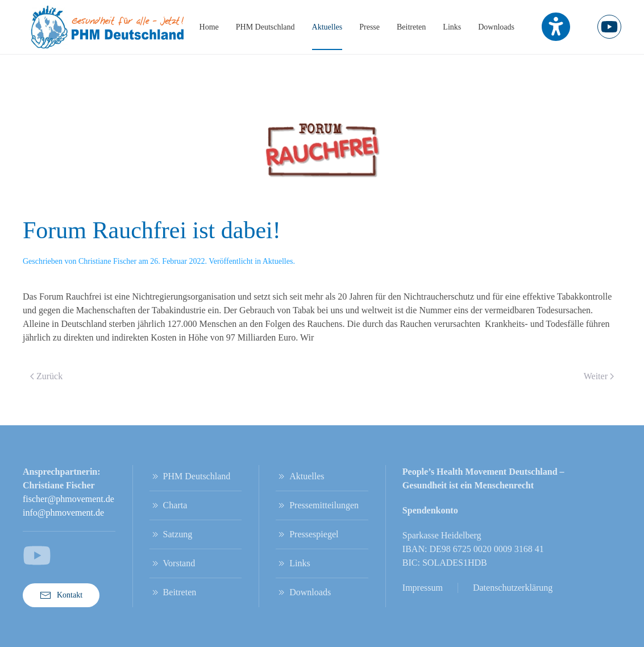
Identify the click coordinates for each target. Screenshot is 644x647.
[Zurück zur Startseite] (108, 27)
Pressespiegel (307, 534)
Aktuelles (327, 27)
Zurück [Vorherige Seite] (46, 376)
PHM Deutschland (190, 476)
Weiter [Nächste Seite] (599, 376)
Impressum (423, 588)
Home (209, 27)
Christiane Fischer (107, 261)
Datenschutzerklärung (513, 588)
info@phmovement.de (63, 513)
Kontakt (61, 595)
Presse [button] (369, 27)
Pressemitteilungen (317, 505)
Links (452, 27)
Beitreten (411, 27)
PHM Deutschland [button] (265, 27)
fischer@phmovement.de (68, 499)
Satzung (171, 534)
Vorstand (173, 563)
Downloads (496, 27)
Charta (169, 505)
